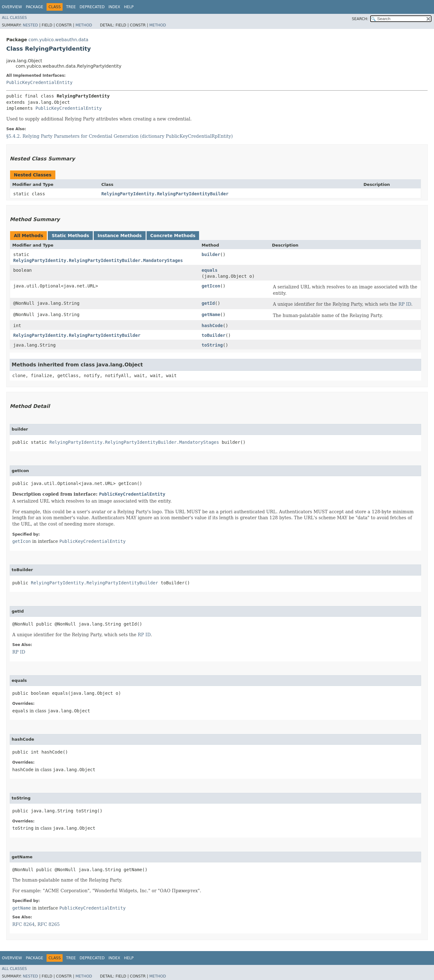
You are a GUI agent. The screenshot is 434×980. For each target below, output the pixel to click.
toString (212, 345)
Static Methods (70, 236)
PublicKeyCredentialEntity (39, 82)
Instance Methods (120, 236)
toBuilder (214, 335)
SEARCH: (360, 19)
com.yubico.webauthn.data (58, 40)
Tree (71, 7)
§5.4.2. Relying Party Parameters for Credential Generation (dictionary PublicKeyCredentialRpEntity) (120, 136)
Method (84, 25)
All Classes (14, 18)
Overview (12, 7)
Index (114, 7)
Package (34, 7)
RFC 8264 (23, 924)
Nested (30, 25)
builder (211, 254)
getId (208, 303)
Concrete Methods (173, 236)
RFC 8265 (49, 924)
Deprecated (92, 7)
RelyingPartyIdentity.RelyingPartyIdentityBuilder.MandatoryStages (98, 260)
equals (210, 270)
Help (129, 7)
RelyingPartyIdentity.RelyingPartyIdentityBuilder (165, 194)
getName (211, 315)
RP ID (405, 304)
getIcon (211, 286)
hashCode (212, 326)
